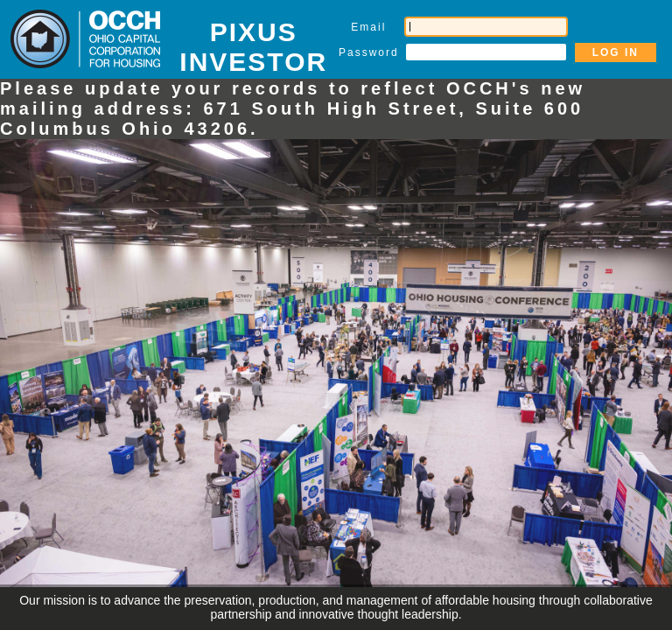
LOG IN (616, 52)
